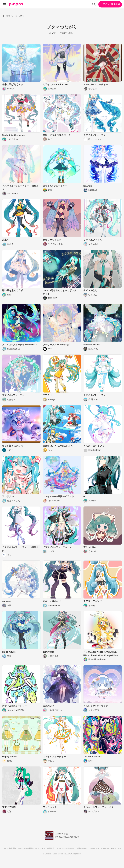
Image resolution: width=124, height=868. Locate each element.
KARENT (105, 848)
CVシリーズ (94, 848)
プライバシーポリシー (65, 848)
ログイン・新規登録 (110, 4)
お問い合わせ (82, 848)
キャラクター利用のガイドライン (32, 848)
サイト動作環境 (10, 848)
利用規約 (51, 848)
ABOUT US (116, 848)
